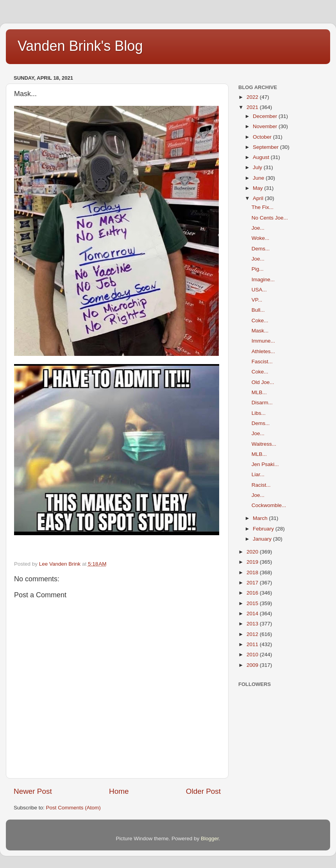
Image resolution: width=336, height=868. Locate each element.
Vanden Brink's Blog (80, 46)
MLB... (259, 392)
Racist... (261, 485)
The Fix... (263, 207)
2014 (253, 613)
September (266, 147)
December (266, 116)
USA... (259, 290)
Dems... (261, 249)
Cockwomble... (269, 505)
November (266, 126)
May (258, 188)
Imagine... (263, 280)
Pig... (258, 269)
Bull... (258, 310)
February (264, 529)
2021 (253, 107)
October (263, 137)
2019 (253, 562)
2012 (253, 634)
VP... (257, 300)
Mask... (260, 331)
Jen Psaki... (265, 464)
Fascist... (262, 362)
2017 (253, 583)
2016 (253, 593)
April (259, 198)
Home (119, 791)
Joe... (258, 228)
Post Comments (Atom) (73, 808)
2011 (253, 644)
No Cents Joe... (270, 218)
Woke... (261, 238)
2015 (253, 603)
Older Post (203, 791)
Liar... (258, 474)
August (262, 157)
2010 (253, 655)
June (259, 178)
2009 (253, 665)
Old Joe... (263, 382)
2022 (253, 97)
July (258, 167)
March (261, 518)
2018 (253, 572)
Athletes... (263, 351)
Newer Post (33, 791)
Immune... (263, 341)
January (263, 539)
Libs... (259, 413)
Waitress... (264, 444)
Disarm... (262, 403)
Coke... (260, 321)
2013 (253, 624)
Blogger (210, 839)
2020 (253, 552)
